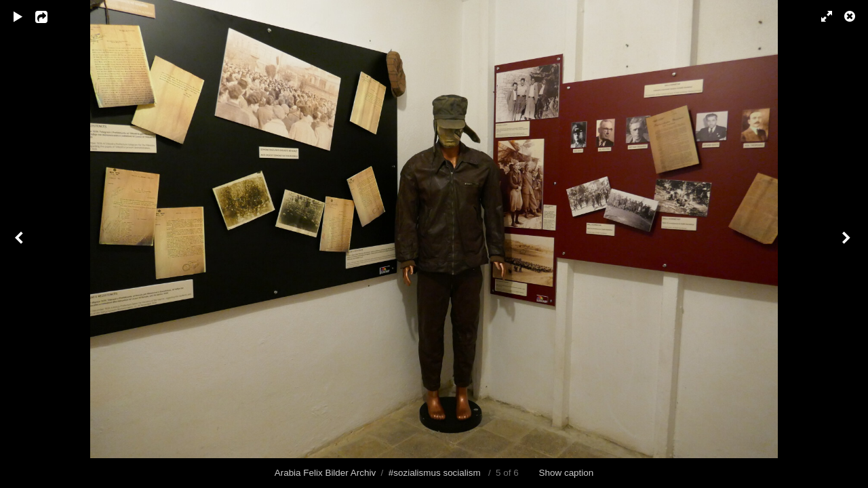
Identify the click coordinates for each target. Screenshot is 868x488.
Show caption (567, 473)
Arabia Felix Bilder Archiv (325, 473)
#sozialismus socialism (435, 473)
